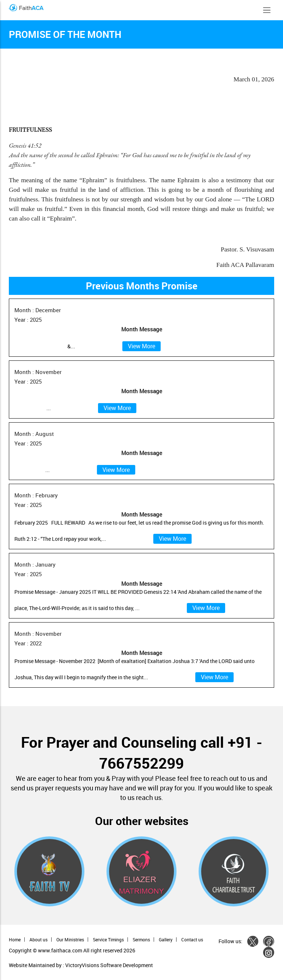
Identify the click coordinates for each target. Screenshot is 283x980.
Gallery (166, 940)
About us (39, 940)
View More (141, 346)
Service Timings (108, 940)
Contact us (192, 940)
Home (15, 940)
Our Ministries (70, 940)
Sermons (141, 940)
